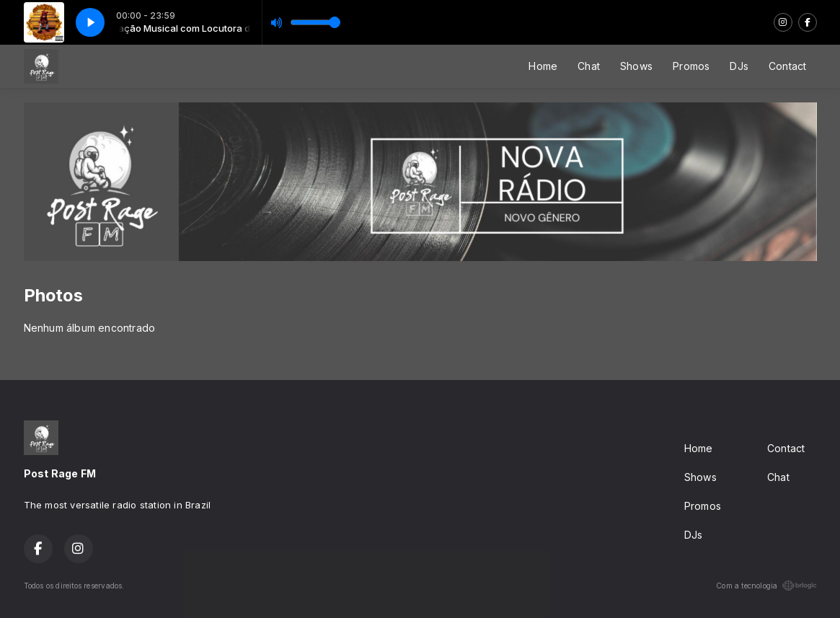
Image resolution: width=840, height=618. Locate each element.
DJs (739, 66)
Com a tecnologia (766, 586)
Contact (787, 66)
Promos (691, 66)
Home (543, 66)
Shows (636, 66)
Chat (589, 66)
